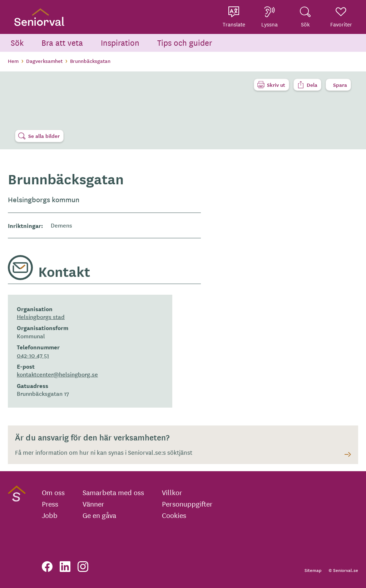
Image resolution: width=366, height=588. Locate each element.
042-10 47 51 (33, 355)
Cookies (174, 515)
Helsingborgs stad (41, 317)
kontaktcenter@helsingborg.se (57, 374)
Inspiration (120, 42)
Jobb (50, 515)
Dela (312, 85)
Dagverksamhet (44, 61)
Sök (17, 42)
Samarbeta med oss (113, 492)
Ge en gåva (99, 515)
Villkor (172, 492)
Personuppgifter (187, 504)
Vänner (93, 504)
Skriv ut (276, 85)
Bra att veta (62, 42)
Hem (13, 61)
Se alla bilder (44, 136)
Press (50, 504)
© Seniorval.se (343, 570)
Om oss (53, 492)
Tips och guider (185, 42)
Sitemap (313, 570)
